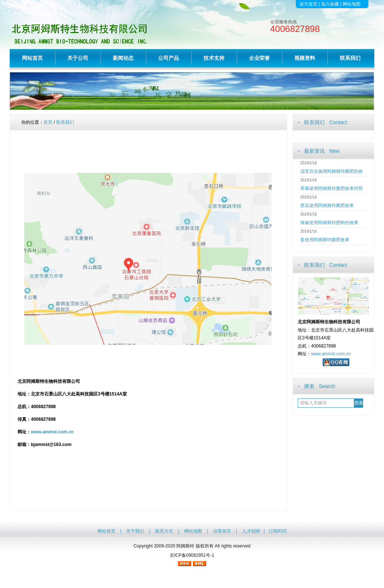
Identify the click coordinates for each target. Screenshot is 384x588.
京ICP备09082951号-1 (192, 555)
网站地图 (352, 4)
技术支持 (214, 58)
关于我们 (135, 531)
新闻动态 (123, 58)
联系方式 (164, 531)
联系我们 (350, 58)
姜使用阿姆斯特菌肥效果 (325, 240)
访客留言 (222, 531)
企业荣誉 (259, 58)
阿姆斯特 (185, 546)
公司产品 (169, 58)
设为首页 (308, 4)
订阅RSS (278, 531)
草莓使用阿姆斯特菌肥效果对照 (332, 188)
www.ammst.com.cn (331, 354)
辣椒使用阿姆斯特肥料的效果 (329, 223)
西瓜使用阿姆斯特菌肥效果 (327, 206)
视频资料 (305, 58)
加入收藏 (330, 4)
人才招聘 (251, 531)
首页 (48, 122)
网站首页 (32, 58)
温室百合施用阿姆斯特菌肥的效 (332, 171)
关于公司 (78, 58)
